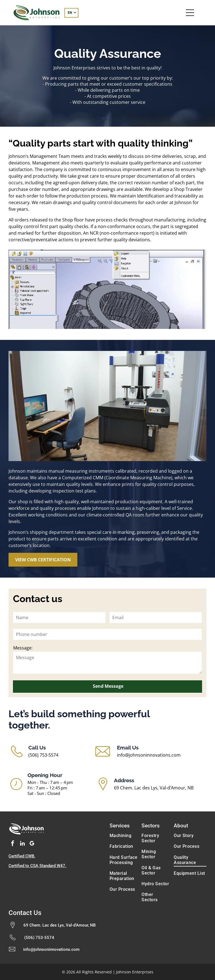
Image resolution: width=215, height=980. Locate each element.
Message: (23, 648)
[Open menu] (190, 13)
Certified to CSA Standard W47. (37, 866)
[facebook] (13, 844)
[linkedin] (22, 844)
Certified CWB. (22, 856)
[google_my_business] (32, 844)
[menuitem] (124, 836)
